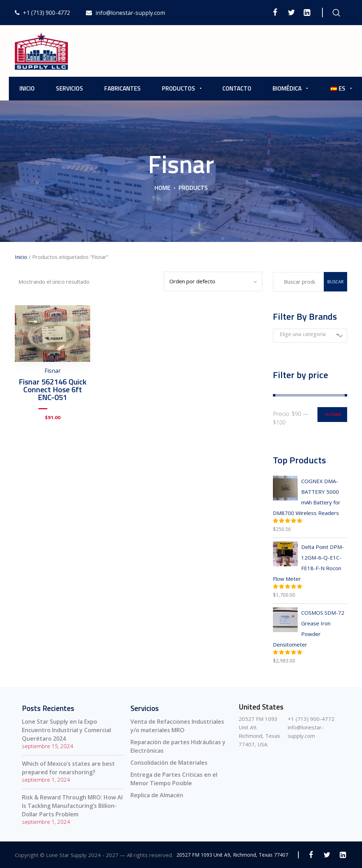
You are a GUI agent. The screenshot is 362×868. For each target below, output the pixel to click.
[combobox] (310, 336)
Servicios (69, 88)
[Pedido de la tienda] (213, 281)
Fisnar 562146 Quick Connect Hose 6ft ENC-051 (53, 389)
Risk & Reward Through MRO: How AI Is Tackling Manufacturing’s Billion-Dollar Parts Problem (72, 806)
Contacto (237, 88)
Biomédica (287, 88)
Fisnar (53, 371)
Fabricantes (122, 88)
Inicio (27, 88)
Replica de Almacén (157, 795)
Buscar (335, 282)
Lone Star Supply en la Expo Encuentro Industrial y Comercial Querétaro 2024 (66, 730)
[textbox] (310, 334)
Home (162, 188)
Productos (179, 88)
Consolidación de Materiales (169, 763)
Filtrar (333, 414)
